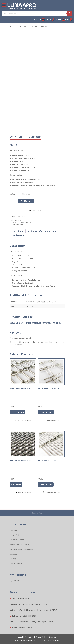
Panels (28, 27)
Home (12, 27)
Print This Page (18, 217)
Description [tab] (18, 231)
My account (14, 581)
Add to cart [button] (16, 484)
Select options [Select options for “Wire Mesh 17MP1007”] (46, 484)
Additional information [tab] (39, 231)
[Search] (70, 13)
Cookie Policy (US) (17, 563)
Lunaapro (30, 306)
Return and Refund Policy (20, 545)
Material (13, 194)
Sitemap (13, 559)
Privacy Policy (15, 535)
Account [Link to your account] (60, 19)
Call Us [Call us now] (50, 19)
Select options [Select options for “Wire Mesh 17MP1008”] (17, 412)
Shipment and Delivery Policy (21, 549)
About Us (13, 554)
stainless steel (18, 225)
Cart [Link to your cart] (69, 19)
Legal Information (26, 637)
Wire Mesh (20, 27)
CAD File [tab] (57, 231)
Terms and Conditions (19, 540)
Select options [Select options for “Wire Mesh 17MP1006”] (46, 412)
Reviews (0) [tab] (18, 235)
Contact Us (14, 175)
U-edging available (20, 170)
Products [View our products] (39, 19)
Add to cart (26, 201)
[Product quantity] (13, 201)
